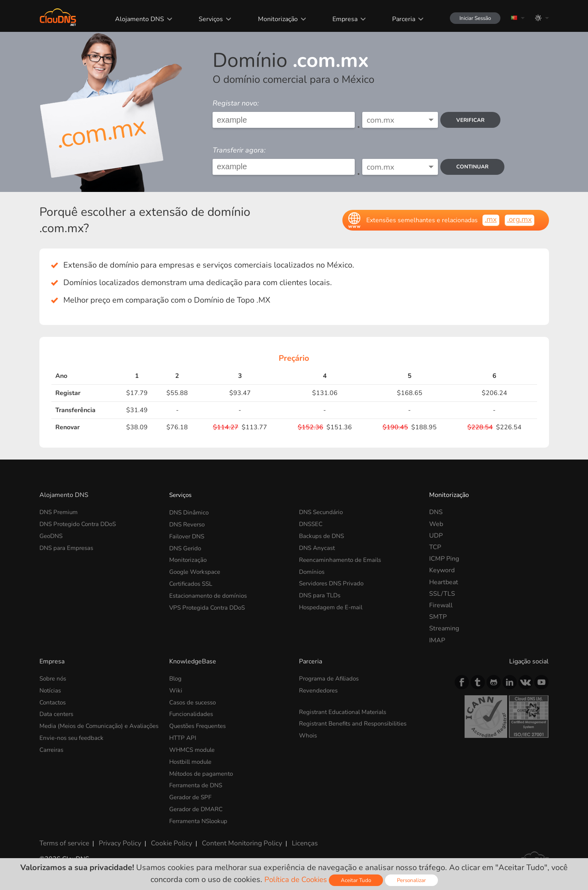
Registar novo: (236, 103)
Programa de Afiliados (331, 679)
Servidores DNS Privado (334, 582)
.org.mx (518, 220)
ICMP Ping (444, 559)
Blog (176, 679)
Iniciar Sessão (472, 18)
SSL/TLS (442, 594)
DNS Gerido (187, 547)
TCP (435, 547)
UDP (436, 536)
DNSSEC (312, 524)
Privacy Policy (116, 839)
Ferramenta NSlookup (201, 818)
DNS (436, 512)
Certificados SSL (193, 582)
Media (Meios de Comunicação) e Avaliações (86, 729)
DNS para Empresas (68, 547)
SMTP (438, 617)
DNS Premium (60, 512)
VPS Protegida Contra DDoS (210, 605)
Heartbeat (444, 582)
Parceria (397, 19)
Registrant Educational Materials (346, 711)
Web (436, 524)
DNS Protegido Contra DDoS (81, 524)
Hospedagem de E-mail (333, 605)
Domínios (313, 570)
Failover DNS (188, 536)
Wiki (176, 690)
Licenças (289, 839)
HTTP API (184, 737)
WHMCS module (194, 748)
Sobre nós (54, 679)
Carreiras (53, 756)
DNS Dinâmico (190, 512)
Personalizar (414, 880)
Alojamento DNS (135, 19)
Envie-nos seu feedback (73, 744)
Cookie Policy (164, 839)
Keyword (442, 570)
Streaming (444, 628)
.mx (488, 220)
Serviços (206, 19)
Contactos (54, 702)
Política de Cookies (295, 879)
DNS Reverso (189, 524)
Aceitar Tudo (358, 880)
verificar (473, 120)
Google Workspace (197, 570)
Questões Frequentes (200, 725)
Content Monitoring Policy (230, 839)
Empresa (339, 19)
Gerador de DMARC (198, 806)
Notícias (51, 690)
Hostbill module (192, 760)
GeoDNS (52, 536)
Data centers (58, 713)
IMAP (437, 640)
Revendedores (320, 690)
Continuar (475, 167)
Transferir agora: (239, 150)
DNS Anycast (318, 547)
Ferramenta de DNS (198, 783)
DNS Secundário (322, 512)
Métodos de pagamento (203, 771)
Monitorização (272, 19)
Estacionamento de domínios (210, 594)
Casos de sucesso (195, 702)
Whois (309, 735)
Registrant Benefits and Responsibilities (357, 723)
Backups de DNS (323, 536)
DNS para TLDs (321, 594)
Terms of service (63, 839)
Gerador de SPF (192, 795)
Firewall (441, 605)
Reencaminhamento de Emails (342, 559)
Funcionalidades (192, 713)
